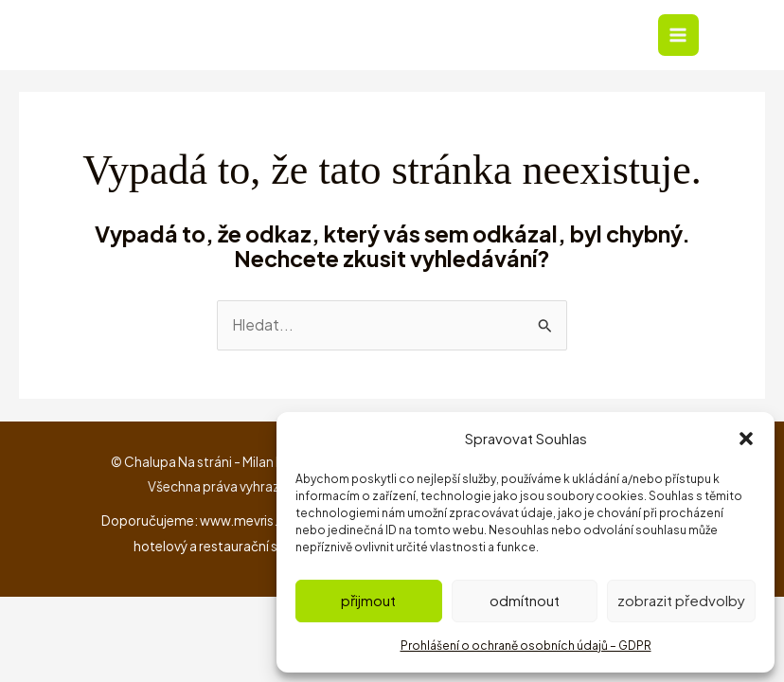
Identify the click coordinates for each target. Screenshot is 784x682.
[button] (746, 439)
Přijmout (368, 600)
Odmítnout (525, 600)
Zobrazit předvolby (681, 600)
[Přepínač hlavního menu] (678, 36)
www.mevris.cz (246, 522)
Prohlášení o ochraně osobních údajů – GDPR (526, 646)
